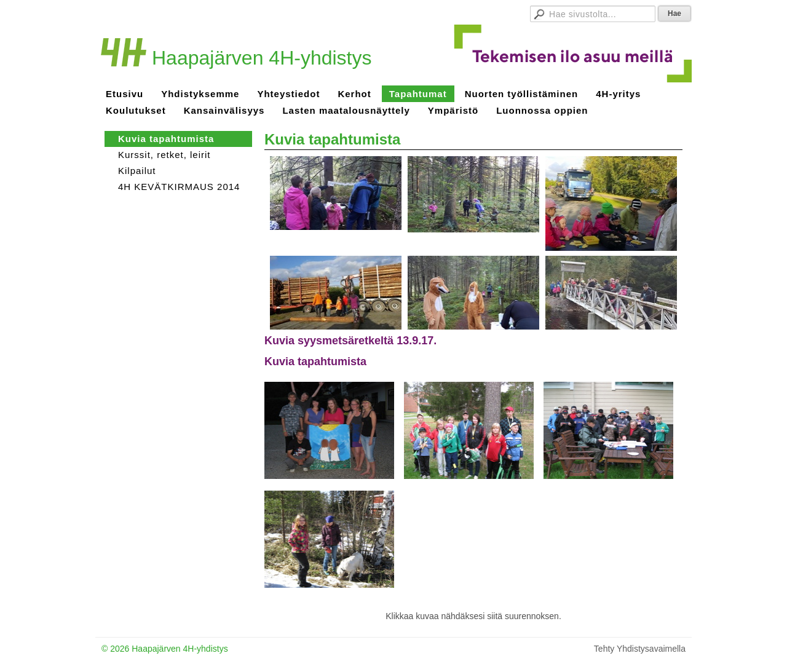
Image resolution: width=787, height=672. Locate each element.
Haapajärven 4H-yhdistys (262, 58)
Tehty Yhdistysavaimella (640, 649)
